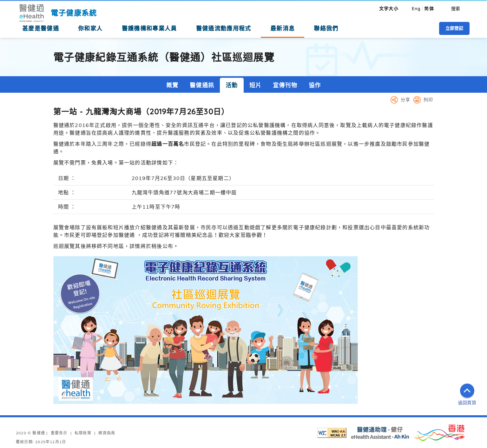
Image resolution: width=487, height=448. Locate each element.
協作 (315, 85)
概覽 (172, 85)
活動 (232, 85)
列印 (428, 100)
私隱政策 (83, 433)
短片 (255, 85)
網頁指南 (107, 433)
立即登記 (454, 28)
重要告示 (59, 433)
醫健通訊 (202, 85)
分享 (405, 100)
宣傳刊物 (285, 85)
